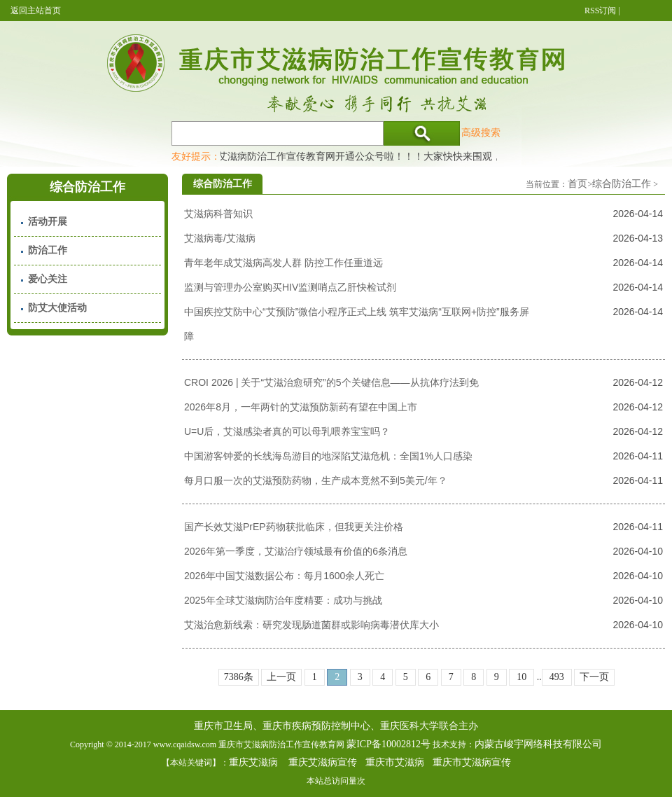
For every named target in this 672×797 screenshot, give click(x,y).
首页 (577, 184)
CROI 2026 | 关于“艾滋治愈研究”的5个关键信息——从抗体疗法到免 (331, 382)
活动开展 (48, 222)
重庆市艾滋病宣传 (472, 762)
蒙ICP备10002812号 (388, 744)
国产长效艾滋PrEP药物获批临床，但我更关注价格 (294, 527)
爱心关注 (48, 279)
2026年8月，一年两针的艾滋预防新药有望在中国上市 (301, 407)
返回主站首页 (36, 11)
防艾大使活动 (57, 308)
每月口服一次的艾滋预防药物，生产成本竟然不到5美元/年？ (316, 480)
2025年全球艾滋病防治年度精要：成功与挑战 (283, 600)
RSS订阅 (600, 11)
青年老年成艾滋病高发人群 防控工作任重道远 (283, 263)
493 (557, 677)
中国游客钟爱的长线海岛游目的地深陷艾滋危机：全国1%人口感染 (328, 456)
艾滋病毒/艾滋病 (220, 238)
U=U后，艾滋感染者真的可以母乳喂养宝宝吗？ (287, 431)
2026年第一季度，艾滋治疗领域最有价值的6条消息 (296, 551)
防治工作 (48, 250)
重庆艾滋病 (253, 762)
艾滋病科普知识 (218, 214)
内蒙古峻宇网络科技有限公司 (538, 744)
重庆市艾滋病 (395, 762)
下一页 (594, 677)
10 (521, 677)
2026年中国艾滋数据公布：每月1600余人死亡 (284, 576)
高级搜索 (481, 132)
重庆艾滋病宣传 (323, 762)
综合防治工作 (622, 184)
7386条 (239, 677)
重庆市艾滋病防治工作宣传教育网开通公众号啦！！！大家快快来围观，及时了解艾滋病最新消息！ (415, 156)
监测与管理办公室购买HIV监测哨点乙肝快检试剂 (290, 287)
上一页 (281, 677)
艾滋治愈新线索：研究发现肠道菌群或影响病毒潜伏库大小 (311, 625)
